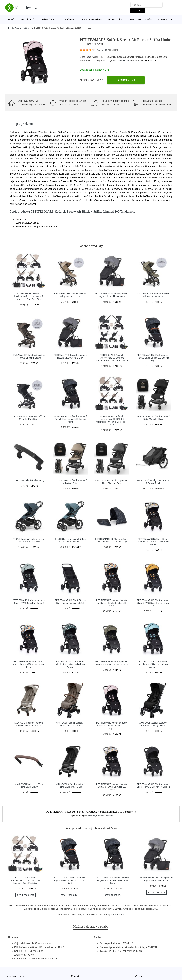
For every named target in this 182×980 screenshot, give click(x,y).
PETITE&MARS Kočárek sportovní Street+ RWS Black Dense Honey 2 (153, 603)
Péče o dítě (114, 20)
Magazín (76, 976)
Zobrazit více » (153, 61)
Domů (11, 20)
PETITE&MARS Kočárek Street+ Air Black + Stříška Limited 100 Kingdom (112, 726)
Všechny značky (15, 976)
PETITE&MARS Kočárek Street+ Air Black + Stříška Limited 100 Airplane (153, 664)
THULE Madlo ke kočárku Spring (29, 480)
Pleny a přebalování (139, 20)
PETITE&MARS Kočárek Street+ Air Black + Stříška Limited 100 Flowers (70, 664)
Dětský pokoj (50, 20)
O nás (138, 976)
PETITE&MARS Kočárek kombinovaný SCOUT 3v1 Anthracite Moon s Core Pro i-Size (112, 358)
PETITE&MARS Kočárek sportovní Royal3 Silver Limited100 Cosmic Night (153, 358)
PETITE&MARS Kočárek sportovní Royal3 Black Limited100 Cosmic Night (70, 419)
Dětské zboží (27, 20)
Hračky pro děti (91, 20)
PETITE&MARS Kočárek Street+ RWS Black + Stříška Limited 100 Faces (153, 542)
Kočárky (70, 20)
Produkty (18, 28)
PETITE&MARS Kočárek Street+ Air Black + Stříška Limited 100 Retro (112, 603)
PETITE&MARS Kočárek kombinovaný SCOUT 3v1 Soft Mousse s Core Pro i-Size (29, 296)
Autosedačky (165, 20)
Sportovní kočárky (105, 816)
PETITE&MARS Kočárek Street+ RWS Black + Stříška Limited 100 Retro (29, 664)
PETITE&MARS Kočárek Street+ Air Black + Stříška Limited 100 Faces (112, 787)
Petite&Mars (124, 61)
